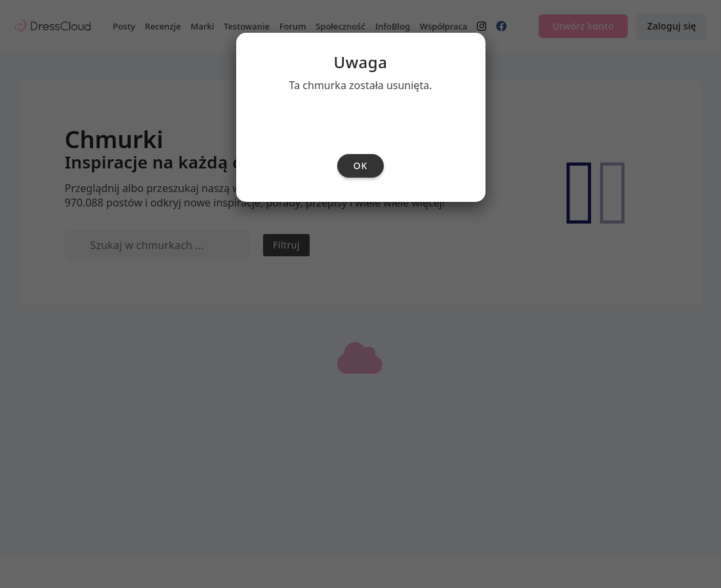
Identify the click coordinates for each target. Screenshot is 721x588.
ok (361, 320)
